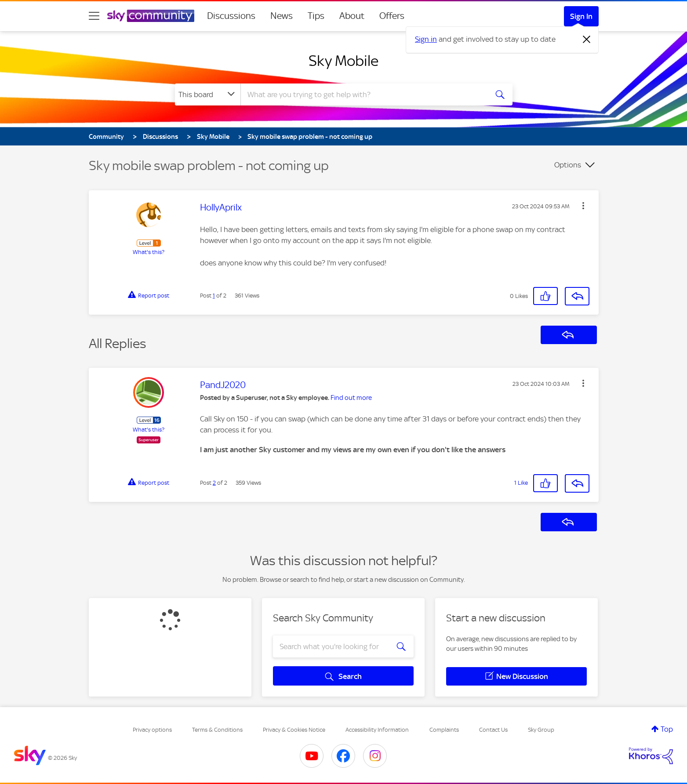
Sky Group (541, 730)
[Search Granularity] (208, 94)
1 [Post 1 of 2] (214, 296)
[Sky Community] (151, 16)
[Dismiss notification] (587, 40)
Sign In (581, 16)
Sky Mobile (343, 61)
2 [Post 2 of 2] (214, 483)
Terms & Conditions (217, 730)
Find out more (351, 398)
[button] (583, 206)
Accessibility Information (377, 730)
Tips (316, 16)
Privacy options (152, 730)
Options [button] (568, 165)
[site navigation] (94, 16)
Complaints (444, 730)
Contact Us (493, 730)
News (282, 16)
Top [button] (667, 729)
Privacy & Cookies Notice (294, 730)
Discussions (231, 16)
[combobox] (363, 94)
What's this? (149, 252)
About (352, 16)
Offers (392, 16)
